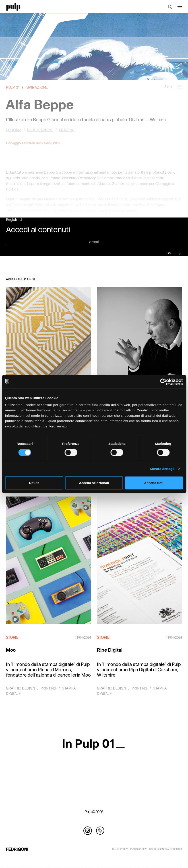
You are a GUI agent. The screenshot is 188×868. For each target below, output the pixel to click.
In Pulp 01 (94, 744)
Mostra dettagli (162, 469)
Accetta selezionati (94, 483)
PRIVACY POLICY (138, 849)
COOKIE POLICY (120, 849)
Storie (12, 638)
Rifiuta (34, 483)
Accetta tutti (154, 483)
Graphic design (21, 688)
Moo (11, 650)
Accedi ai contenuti (38, 230)
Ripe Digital (110, 650)
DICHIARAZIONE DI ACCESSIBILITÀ (166, 849)
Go (174, 253)
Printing (49, 688)
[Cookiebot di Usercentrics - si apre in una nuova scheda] (163, 382)
